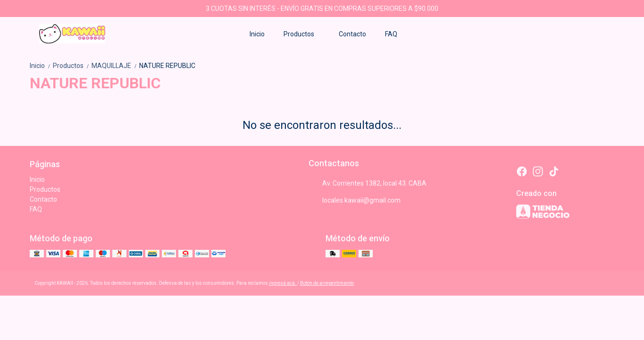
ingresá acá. (283, 283)
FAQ (391, 34)
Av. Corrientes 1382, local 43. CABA (368, 183)
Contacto (352, 34)
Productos (304, 34)
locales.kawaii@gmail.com (355, 200)
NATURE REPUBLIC (167, 66)
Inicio (257, 34)
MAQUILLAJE (115, 66)
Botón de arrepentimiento (327, 283)
